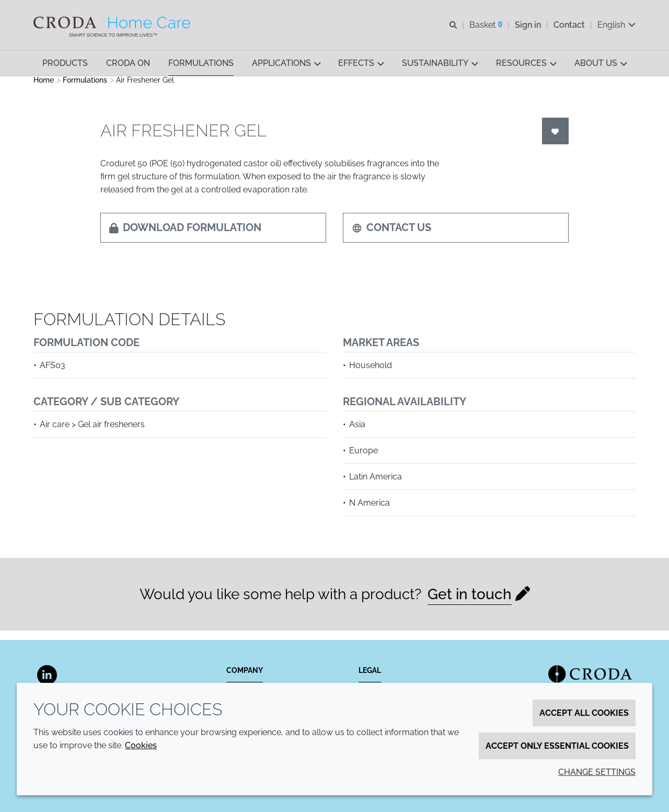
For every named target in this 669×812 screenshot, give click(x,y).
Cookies (141, 745)
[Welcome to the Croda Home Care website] (113, 22)
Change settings (597, 772)
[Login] (556, 140)
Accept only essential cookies (557, 746)
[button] (65, 63)
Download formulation (185, 237)
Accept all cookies (584, 713)
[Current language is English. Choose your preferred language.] (616, 25)
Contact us (391, 237)
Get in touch (470, 604)
